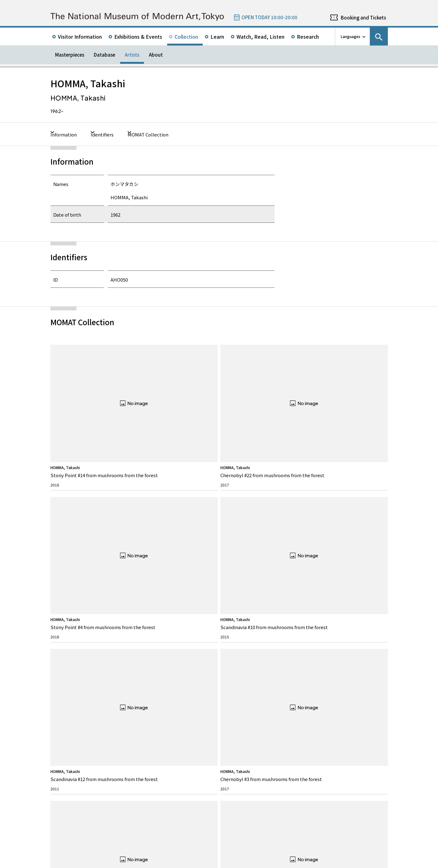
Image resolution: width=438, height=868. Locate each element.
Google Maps (236, 746)
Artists (132, 55)
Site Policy (64, 862)
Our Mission (67, 680)
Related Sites (220, 838)
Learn (217, 37)
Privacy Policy (90, 862)
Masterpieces (70, 55)
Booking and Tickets (363, 17)
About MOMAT (73, 669)
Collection (186, 37)
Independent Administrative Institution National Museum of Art (120, 838)
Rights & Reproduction (161, 680)
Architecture (67, 709)
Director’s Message (72, 690)
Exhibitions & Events (138, 37)
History (63, 700)
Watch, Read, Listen (260, 37)
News (231, 669)
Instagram (366, 647)
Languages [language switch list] (351, 36)
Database (104, 55)
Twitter (333, 647)
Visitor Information (80, 37)
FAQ (145, 669)
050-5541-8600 (245, 762)
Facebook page (350, 647)
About (156, 55)
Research (308, 37)
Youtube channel (383, 647)
